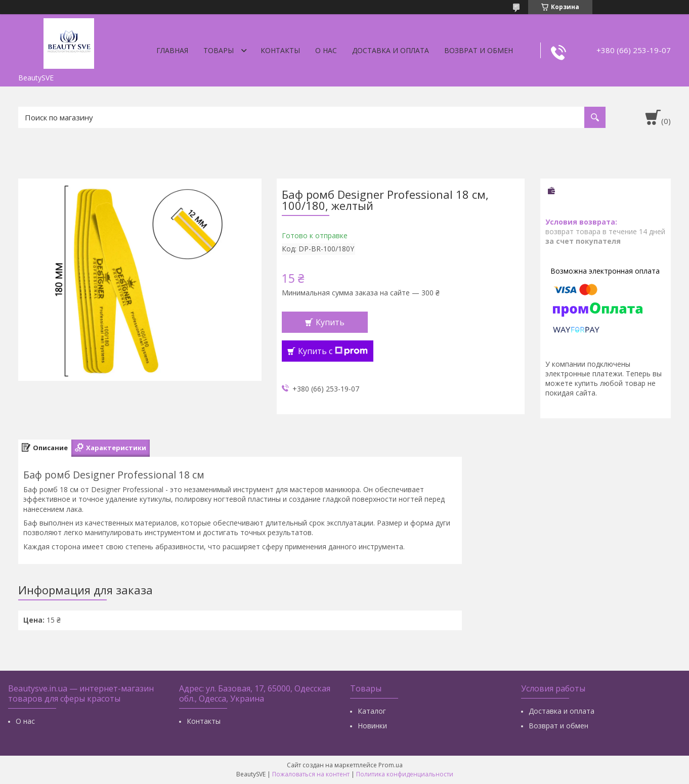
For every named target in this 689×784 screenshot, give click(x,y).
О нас (326, 50)
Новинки (372, 726)
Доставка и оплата (391, 50)
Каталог (372, 711)
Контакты (280, 50)
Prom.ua (391, 765)
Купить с (333, 351)
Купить (330, 322)
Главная (172, 50)
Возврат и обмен (479, 50)
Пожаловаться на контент (311, 774)
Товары (219, 50)
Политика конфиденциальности (405, 774)
